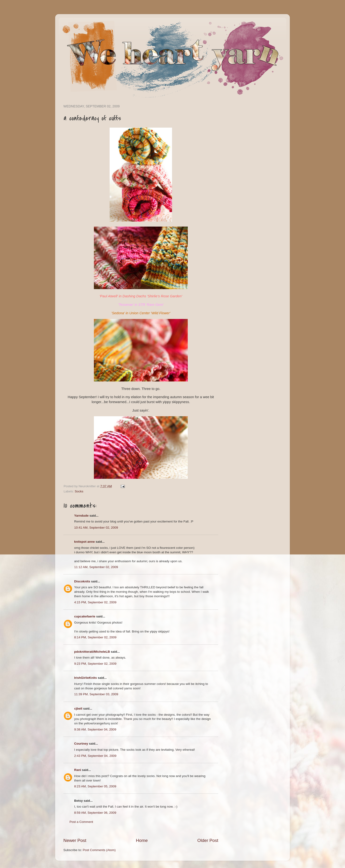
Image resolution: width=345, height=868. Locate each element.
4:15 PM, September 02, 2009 (95, 602)
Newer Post (75, 840)
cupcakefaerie (85, 616)
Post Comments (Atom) (99, 850)
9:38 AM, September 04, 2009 (95, 729)
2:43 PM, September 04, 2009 (95, 756)
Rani (78, 770)
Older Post (208, 840)
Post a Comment (81, 822)
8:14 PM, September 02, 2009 (95, 637)
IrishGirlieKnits (86, 678)
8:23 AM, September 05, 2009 (95, 786)
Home (142, 840)
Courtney (81, 744)
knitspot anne (84, 542)
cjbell (78, 709)
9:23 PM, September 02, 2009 (95, 664)
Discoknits (82, 581)
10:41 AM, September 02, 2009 (96, 528)
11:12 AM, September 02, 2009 (96, 567)
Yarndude (81, 516)
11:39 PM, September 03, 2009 (96, 694)
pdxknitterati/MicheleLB (92, 652)
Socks (79, 491)
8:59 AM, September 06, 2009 (95, 813)
